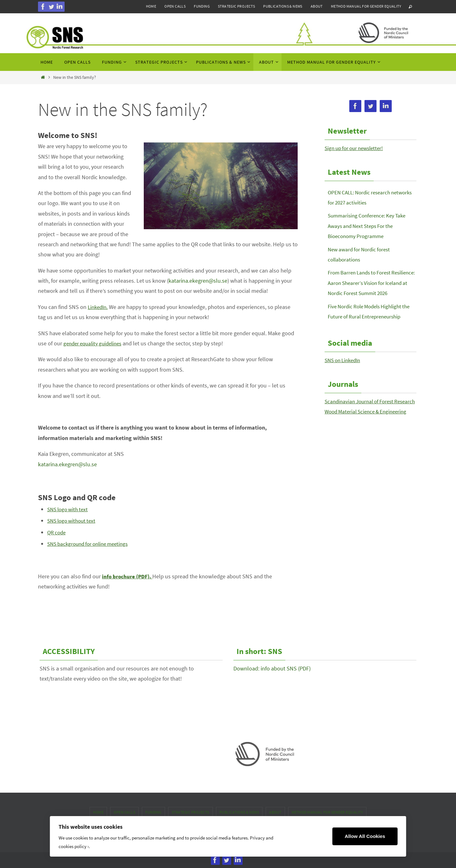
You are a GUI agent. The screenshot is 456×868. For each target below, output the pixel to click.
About (317, 6)
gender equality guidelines (95, 343)
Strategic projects (236, 6)
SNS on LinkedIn (345, 371)
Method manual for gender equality (366, 6)
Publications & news (283, 6)
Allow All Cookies (365, 836)
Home (151, 6)
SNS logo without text (73, 521)
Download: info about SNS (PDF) (272, 668)
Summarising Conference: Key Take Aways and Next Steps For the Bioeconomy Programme (370, 226)
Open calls (175, 6)
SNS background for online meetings (91, 544)
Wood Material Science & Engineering (369, 432)
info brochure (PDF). (128, 576)
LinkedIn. (99, 307)
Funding (202, 6)
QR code (57, 532)
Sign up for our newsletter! (357, 148)
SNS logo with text (69, 509)
